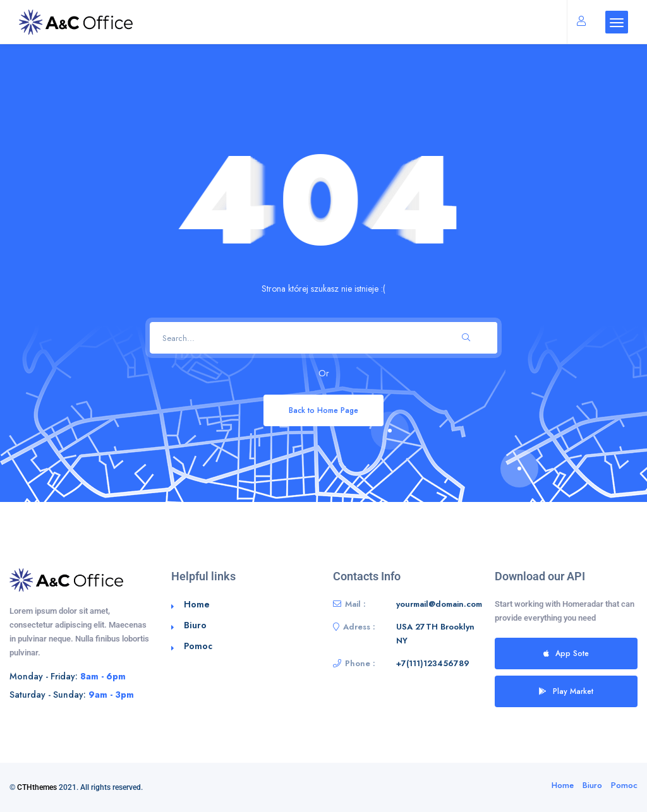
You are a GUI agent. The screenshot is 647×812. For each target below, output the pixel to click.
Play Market (566, 691)
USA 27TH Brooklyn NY (435, 634)
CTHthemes (37, 787)
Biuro (195, 625)
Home (197, 604)
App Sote (566, 653)
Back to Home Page (323, 410)
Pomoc (198, 646)
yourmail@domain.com (439, 604)
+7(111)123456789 (433, 663)
